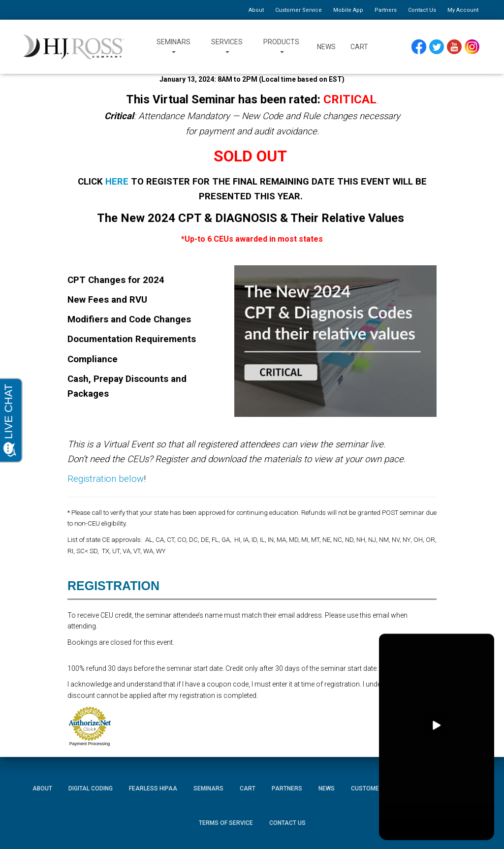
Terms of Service (226, 823)
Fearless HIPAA (153, 788)
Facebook (419, 44)
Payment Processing (90, 744)
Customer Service (299, 10)
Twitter (437, 44)
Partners (386, 10)
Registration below (106, 479)
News (326, 47)
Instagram (472, 44)
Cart (359, 47)
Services (227, 47)
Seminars (173, 47)
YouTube (455, 44)
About (256, 10)
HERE (117, 182)
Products (281, 47)
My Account (463, 10)
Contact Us (422, 10)
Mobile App (348, 10)
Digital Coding (91, 788)
